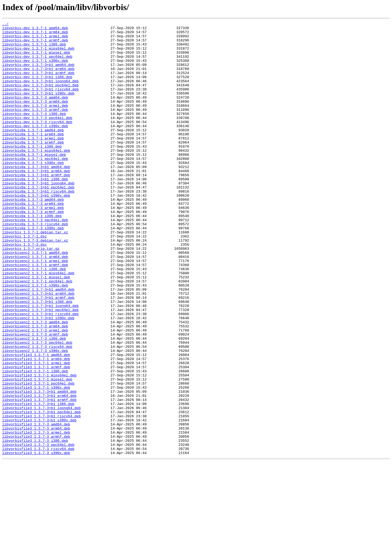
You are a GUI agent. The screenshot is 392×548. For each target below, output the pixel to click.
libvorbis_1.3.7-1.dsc (24, 279)
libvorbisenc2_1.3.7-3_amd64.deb (35, 382)
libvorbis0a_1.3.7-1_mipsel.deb (34, 181)
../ (5, 25)
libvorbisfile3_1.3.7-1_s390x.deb (36, 461)
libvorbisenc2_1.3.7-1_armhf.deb (35, 314)
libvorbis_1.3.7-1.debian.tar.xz (35, 275)
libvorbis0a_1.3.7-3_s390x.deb (33, 270)
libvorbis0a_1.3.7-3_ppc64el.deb (35, 260)
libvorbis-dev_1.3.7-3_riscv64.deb (37, 142)
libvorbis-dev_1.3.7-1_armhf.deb (35, 44)
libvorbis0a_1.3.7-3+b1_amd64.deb (36, 196)
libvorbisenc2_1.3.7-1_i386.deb (34, 319)
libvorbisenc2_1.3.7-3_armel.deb (35, 392)
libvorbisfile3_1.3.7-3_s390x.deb (36, 539)
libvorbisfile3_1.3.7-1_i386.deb (35, 441)
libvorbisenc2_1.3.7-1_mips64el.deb (38, 324)
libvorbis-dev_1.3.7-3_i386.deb (34, 132)
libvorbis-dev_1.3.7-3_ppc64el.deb (37, 137)
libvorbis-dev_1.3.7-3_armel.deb (35, 123)
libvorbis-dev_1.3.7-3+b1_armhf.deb (38, 83)
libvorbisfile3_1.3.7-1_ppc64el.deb (38, 456)
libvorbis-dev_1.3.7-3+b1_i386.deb (37, 88)
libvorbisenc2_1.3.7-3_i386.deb (34, 402)
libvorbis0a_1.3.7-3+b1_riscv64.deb (38, 226)
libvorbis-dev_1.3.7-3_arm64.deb (35, 118)
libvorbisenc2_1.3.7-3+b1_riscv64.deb (40, 373)
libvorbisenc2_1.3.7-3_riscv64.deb (37, 412)
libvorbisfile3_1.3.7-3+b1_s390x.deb (39, 500)
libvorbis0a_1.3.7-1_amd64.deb (33, 152)
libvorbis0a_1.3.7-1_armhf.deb (33, 167)
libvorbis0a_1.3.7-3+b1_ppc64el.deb (38, 221)
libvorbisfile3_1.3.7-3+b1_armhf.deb (39, 476)
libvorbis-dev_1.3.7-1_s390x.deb (35, 69)
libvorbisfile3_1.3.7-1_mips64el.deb (39, 446)
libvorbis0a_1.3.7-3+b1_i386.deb (35, 211)
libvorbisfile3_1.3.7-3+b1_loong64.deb (42, 485)
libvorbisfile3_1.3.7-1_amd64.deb (36, 422)
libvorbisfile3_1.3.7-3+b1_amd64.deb (39, 466)
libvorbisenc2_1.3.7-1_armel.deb (35, 309)
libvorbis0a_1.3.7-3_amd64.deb (33, 235)
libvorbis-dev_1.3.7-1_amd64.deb (35, 29)
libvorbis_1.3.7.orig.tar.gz (31, 294)
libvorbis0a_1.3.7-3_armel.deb (33, 245)
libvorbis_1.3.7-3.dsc (24, 289)
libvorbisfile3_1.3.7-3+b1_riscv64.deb (42, 495)
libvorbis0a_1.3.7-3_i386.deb (32, 255)
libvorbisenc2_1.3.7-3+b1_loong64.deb (40, 363)
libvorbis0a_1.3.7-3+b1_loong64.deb (38, 216)
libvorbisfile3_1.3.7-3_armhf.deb (36, 520)
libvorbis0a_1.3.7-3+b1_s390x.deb (36, 230)
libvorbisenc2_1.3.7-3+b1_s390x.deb (38, 377)
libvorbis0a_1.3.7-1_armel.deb (33, 162)
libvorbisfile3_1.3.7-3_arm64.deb (36, 510)
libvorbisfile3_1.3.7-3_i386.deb (35, 525)
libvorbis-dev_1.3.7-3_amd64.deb (35, 113)
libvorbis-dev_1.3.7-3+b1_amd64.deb (38, 74)
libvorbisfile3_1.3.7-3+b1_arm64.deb (39, 471)
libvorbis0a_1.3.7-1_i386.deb (32, 172)
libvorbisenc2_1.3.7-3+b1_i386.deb (37, 358)
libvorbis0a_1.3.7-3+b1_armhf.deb (36, 206)
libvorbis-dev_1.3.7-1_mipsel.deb (36, 59)
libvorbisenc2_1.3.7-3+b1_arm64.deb (38, 348)
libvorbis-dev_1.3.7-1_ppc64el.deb (37, 64)
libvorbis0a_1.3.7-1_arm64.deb (33, 157)
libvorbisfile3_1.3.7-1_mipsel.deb (37, 451)
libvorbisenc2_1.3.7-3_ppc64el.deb (37, 407)
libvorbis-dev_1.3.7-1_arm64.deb (35, 34)
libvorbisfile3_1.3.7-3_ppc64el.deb (38, 529)
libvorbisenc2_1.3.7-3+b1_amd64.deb (38, 343)
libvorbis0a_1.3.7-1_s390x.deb (33, 191)
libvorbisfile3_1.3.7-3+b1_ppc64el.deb (42, 490)
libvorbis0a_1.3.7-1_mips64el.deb (36, 176)
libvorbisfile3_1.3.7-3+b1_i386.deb (38, 480)
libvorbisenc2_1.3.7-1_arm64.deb (35, 304)
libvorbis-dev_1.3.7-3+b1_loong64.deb (40, 93)
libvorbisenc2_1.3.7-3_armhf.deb (35, 397)
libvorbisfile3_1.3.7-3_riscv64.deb (38, 534)
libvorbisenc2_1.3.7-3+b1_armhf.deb (38, 353)
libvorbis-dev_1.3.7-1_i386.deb (34, 49)
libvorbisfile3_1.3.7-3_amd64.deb (36, 505)
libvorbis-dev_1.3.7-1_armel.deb (35, 39)
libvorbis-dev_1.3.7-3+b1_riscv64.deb (40, 103)
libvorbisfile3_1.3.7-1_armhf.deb (36, 436)
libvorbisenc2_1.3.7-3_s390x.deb (35, 417)
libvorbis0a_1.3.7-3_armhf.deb (33, 250)
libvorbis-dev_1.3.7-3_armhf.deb (35, 127)
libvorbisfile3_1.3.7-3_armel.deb (36, 515)
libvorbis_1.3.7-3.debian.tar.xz (35, 284)
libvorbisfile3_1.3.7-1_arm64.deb (36, 427)
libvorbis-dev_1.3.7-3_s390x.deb (35, 147)
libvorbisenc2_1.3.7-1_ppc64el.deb (37, 333)
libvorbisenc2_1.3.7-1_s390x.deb (35, 338)
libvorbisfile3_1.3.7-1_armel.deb (36, 431)
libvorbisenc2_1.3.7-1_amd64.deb (35, 299)
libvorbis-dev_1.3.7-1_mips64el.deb (38, 54)
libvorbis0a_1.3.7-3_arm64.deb (33, 240)
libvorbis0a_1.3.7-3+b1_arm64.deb (36, 201)
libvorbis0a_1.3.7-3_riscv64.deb (35, 265)
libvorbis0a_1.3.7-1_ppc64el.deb (35, 186)
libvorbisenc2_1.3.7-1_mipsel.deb (36, 328)
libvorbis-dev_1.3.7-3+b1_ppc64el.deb (40, 98)
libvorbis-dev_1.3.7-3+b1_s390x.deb (38, 108)
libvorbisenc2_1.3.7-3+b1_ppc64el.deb (40, 368)
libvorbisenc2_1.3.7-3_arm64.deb (35, 387)
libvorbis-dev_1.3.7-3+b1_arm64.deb (38, 78)
